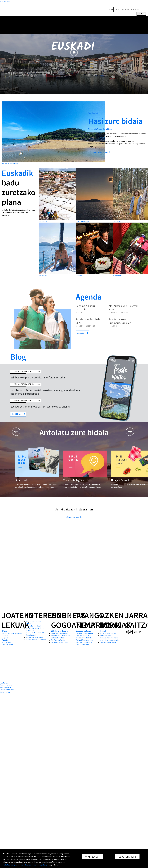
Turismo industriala (83, 635)
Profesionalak (6, 687)
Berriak (103, 631)
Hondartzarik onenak (99, 152)
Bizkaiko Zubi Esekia (34, 626)
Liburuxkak (21, 480)
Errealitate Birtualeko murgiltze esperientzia (109, 639)
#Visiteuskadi (74, 517)
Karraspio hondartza (10, 163)
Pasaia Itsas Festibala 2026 (88, 321)
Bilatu (141, 14)
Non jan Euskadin (121, 480)
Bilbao (4, 631)
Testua (110, 10)
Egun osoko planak (83, 631)
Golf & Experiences (83, 645)
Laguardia (6, 638)
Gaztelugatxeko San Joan (12, 633)
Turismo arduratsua (108, 642)
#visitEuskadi (93, 113)
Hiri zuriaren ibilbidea (84, 638)
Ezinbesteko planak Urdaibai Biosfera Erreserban (38, 377)
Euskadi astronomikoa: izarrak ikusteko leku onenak (40, 407)
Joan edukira (5, 1)
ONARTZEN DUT (92, 857)
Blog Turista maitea (108, 633)
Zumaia (5, 640)
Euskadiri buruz (106, 635)
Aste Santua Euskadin (59, 642)
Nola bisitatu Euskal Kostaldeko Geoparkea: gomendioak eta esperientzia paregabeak (45, 392)
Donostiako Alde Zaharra (36, 640)
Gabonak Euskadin (58, 638)
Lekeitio (5, 635)
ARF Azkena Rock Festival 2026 (123, 308)
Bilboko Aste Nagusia (59, 631)
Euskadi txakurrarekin (84, 633)
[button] (144, 4)
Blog (18, 357)
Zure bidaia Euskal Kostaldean (100, 129)
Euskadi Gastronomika (85, 640)
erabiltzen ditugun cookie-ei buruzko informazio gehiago (25, 865)
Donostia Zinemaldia (59, 633)
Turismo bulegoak (73, 480)
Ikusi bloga (16, 414)
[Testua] (130, 9)
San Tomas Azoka (58, 640)
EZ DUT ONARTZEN (127, 857)
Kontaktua (4, 683)
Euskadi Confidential (84, 642)
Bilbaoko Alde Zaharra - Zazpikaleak (36, 634)
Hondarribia (6, 642)
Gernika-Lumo (7, 645)
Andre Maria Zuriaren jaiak (61, 635)
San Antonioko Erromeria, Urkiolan (120, 321)
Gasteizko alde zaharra (35, 637)
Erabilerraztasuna (7, 690)
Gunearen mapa (6, 685)
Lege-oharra (5, 692)
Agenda (89, 297)
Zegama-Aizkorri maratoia (85, 308)
